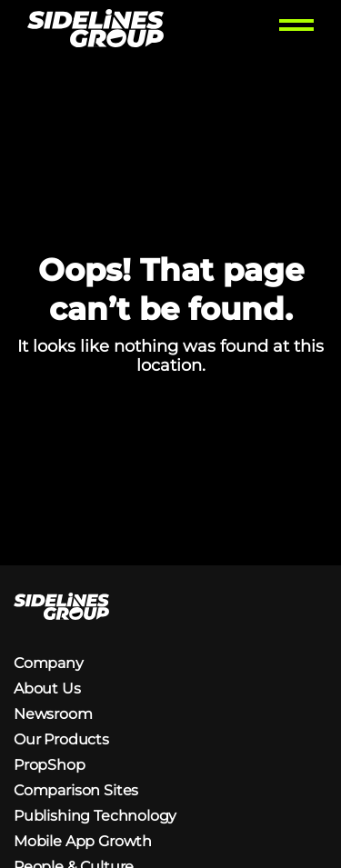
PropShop (50, 765)
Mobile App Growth (83, 841)
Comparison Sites (76, 790)
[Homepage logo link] (95, 30)
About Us (47, 688)
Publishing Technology (95, 816)
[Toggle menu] (296, 30)
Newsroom (53, 714)
